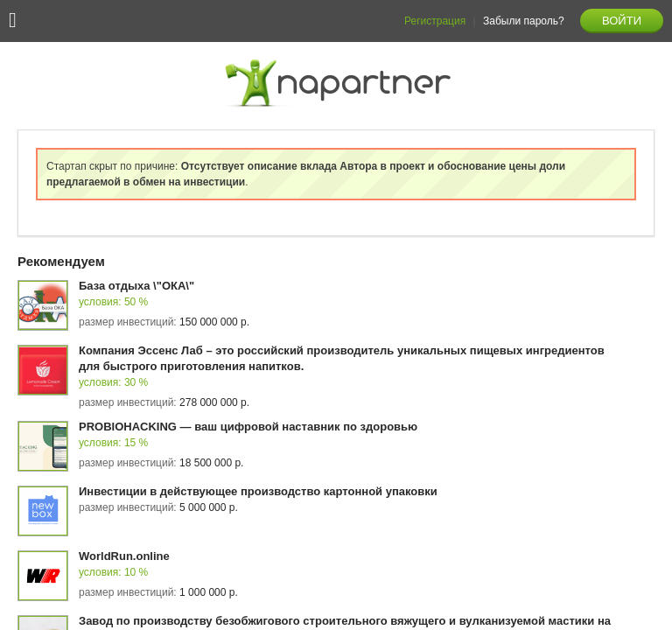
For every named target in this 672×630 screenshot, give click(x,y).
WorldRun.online (124, 556)
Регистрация (435, 21)
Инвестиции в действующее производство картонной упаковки (258, 491)
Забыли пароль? (524, 21)
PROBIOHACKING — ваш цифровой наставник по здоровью (248, 427)
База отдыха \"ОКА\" (136, 286)
